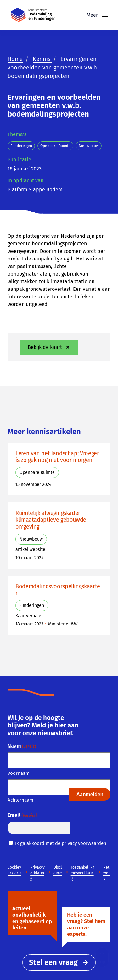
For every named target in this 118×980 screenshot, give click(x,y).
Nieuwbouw (89, 146)
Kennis (42, 59)
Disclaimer (58, 873)
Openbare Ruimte (55, 146)
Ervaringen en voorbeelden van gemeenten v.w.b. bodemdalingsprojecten (53, 68)
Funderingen (21, 146)
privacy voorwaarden (84, 843)
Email (22, 815)
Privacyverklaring (37, 873)
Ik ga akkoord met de (61, 843)
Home (15, 59)
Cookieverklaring (14, 873)
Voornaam (19, 773)
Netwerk (107, 873)
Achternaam (20, 800)
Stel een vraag (59, 962)
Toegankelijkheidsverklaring (83, 873)
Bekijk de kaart (49, 347)
